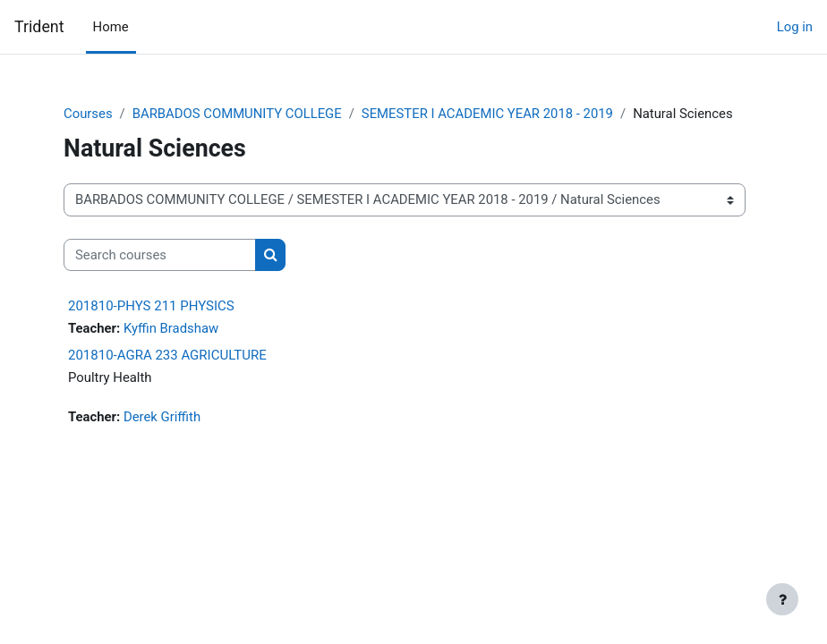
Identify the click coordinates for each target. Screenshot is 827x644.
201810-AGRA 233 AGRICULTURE (167, 355)
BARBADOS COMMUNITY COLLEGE (237, 114)
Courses (88, 114)
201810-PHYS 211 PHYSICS (151, 306)
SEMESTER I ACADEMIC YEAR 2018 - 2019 (487, 114)
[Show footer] (782, 599)
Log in (795, 27)
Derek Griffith (162, 417)
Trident (39, 26)
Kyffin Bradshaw (171, 328)
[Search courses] (160, 255)
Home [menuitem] (111, 27)
